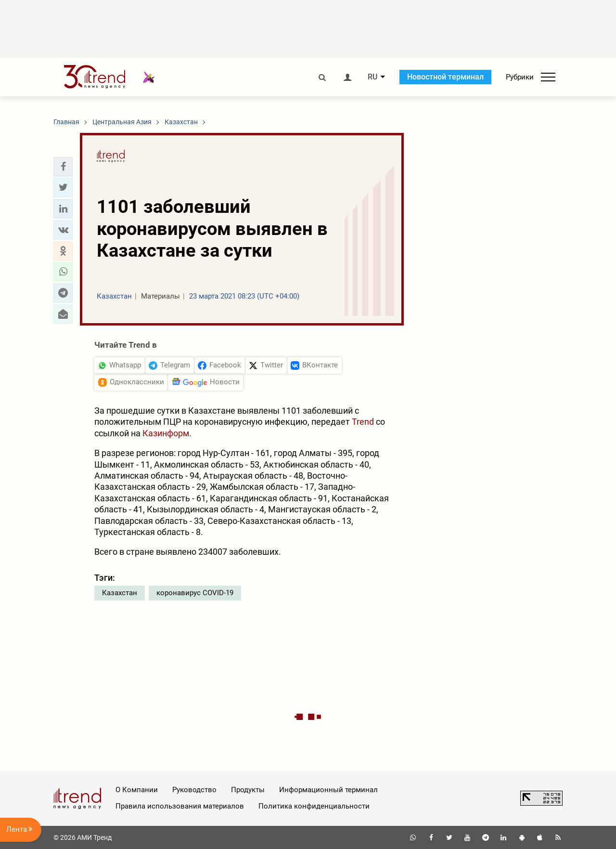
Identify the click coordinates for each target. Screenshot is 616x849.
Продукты (248, 790)
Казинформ (166, 433)
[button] (63, 167)
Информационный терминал (328, 790)
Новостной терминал (445, 77)
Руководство (194, 790)
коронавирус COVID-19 (195, 593)
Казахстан (120, 593)
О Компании (137, 790)
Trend (363, 422)
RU (372, 77)
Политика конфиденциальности (314, 806)
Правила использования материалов (180, 806)
